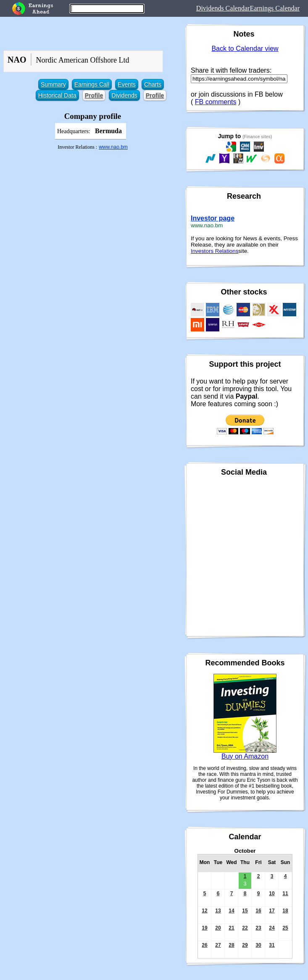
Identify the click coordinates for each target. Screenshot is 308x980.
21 (231, 928)
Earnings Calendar (275, 8)
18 (285, 911)
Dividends (124, 95)
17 (272, 911)
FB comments (216, 102)
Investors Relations (215, 251)
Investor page (213, 218)
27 (218, 945)
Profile (94, 95)
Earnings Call (92, 84)
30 (258, 945)
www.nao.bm (113, 147)
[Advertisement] (91, 226)
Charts (153, 84)
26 (204, 945)
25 (285, 928)
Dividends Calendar (223, 8)
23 (258, 928)
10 (272, 893)
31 (272, 945)
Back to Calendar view (245, 49)
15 (245, 911)
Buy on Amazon (245, 756)
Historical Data (57, 95)
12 (204, 911)
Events (127, 84)
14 (231, 911)
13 (218, 911)
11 (285, 893)
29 (245, 945)
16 (258, 911)
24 (272, 928)
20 (218, 928)
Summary (53, 84)
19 (204, 928)
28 (231, 945)
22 (245, 928)
